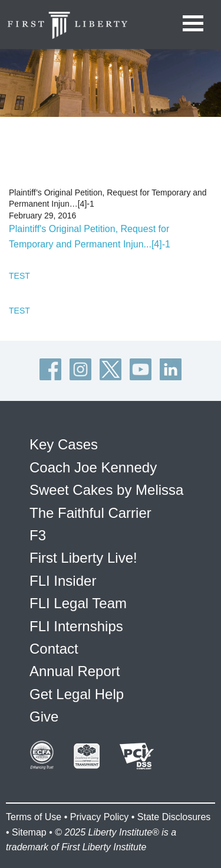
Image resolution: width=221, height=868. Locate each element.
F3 (38, 535)
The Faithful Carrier (90, 513)
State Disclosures (174, 817)
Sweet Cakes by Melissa (106, 490)
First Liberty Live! (83, 558)
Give (44, 717)
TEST (19, 276)
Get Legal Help (77, 694)
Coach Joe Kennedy (93, 467)
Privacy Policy (100, 817)
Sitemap (29, 832)
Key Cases (64, 444)
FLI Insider (63, 581)
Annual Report (75, 671)
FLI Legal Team (78, 603)
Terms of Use (34, 817)
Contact (54, 649)
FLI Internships (76, 626)
